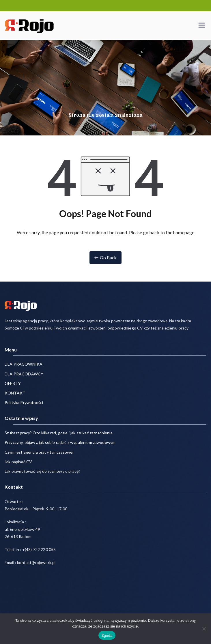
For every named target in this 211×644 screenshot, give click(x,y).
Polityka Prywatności (24, 402)
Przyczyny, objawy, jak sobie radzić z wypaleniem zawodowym (60, 443)
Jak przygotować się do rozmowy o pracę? (42, 471)
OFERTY (13, 383)
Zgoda (107, 635)
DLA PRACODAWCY (24, 374)
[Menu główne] (202, 25)
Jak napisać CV (18, 462)
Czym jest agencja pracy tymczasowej (39, 452)
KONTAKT (15, 393)
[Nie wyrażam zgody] (204, 629)
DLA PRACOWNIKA (24, 364)
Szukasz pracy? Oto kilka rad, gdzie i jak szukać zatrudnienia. (59, 433)
